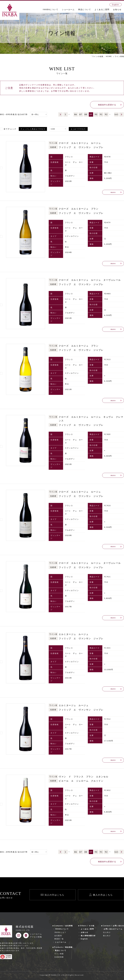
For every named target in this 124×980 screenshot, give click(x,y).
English (116, 5)
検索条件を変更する (107, 105)
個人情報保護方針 (88, 936)
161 (116, 114)
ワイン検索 (59, 954)
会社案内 (58, 936)
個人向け (107, 936)
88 (86, 114)
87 (81, 114)
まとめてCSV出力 (78, 129)
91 (101, 114)
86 (76, 114)
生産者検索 (59, 957)
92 (106, 114)
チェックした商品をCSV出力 (33, 129)
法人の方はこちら (54, 895)
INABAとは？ (60, 932)
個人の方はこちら (103, 895)
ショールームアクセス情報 (36, 935)
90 (96, 114)
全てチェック (10, 129)
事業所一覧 (59, 939)
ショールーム (68, 9)
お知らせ (117, 9)
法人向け (107, 932)
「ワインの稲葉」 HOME (101, 56)
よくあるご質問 (102, 9)
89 (91, 114)
